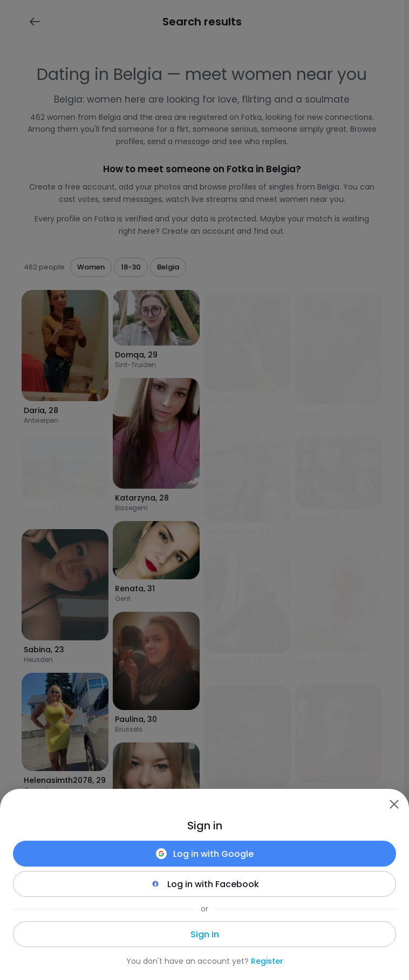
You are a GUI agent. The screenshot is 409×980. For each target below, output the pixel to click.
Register (267, 961)
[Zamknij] (394, 804)
